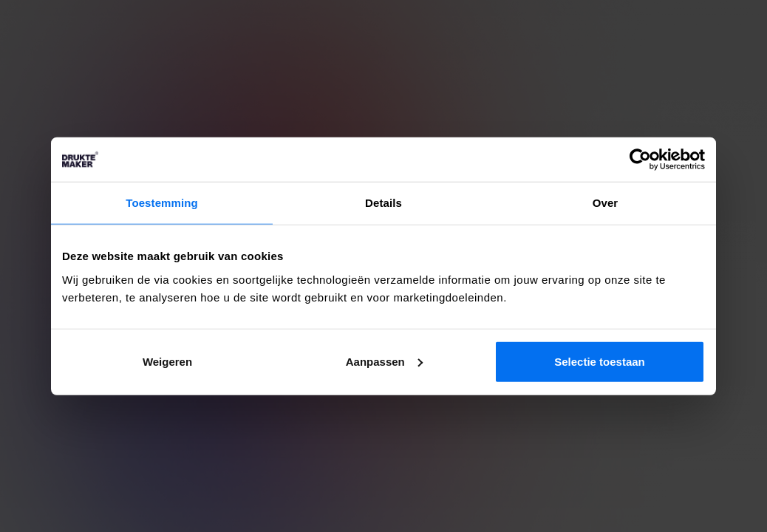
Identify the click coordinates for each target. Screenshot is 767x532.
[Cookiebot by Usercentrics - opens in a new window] (640, 160)
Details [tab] (383, 203)
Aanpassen (384, 361)
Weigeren (167, 361)
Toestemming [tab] (162, 203)
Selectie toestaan (600, 361)
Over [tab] (606, 203)
